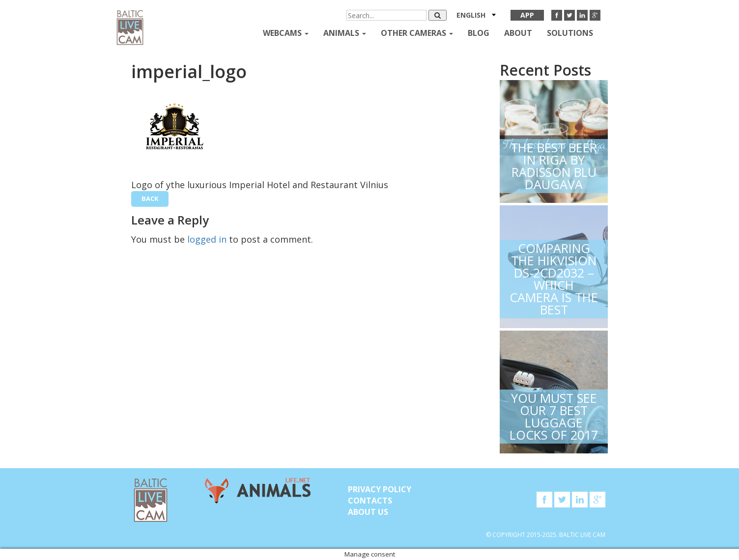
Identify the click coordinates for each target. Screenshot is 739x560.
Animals (345, 33)
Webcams (286, 33)
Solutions (570, 33)
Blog (479, 33)
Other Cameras (417, 33)
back (150, 198)
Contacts (370, 501)
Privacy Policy (380, 489)
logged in (207, 239)
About (518, 33)
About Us (368, 512)
